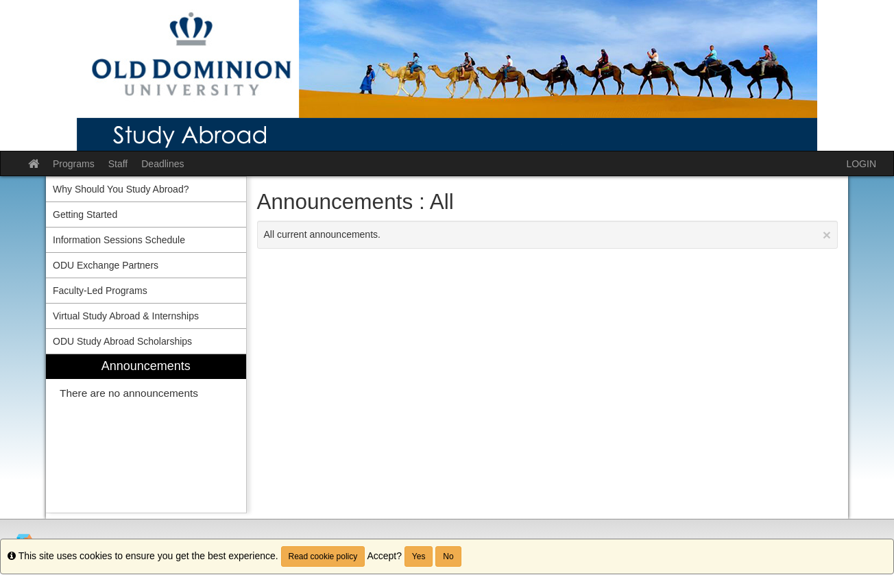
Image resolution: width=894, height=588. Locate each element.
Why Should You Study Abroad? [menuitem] (121, 189)
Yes (419, 556)
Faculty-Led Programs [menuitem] (100, 291)
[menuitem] (146, 433)
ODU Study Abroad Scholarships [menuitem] (122, 341)
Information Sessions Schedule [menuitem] (119, 240)
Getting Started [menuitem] (85, 215)
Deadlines (162, 164)
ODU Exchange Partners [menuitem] (106, 265)
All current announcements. (548, 235)
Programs (74, 164)
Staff (118, 164)
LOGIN (861, 164)
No (448, 556)
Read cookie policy (323, 556)
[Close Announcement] (827, 235)
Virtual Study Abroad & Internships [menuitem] (126, 316)
